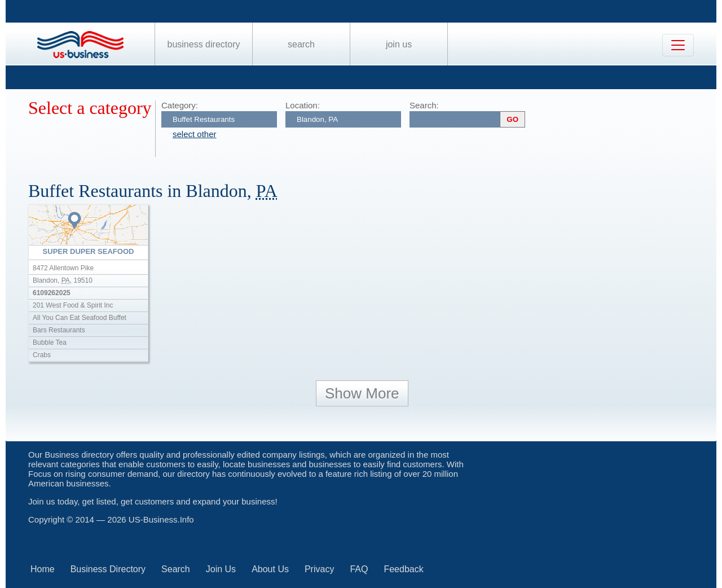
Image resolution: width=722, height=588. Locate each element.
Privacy (319, 569)
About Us (270, 569)
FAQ (359, 569)
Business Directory (204, 44)
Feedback (403, 569)
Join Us (399, 44)
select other (195, 134)
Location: (303, 105)
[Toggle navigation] (678, 45)
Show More (362, 393)
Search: (424, 105)
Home (43, 569)
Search (301, 44)
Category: (180, 105)
